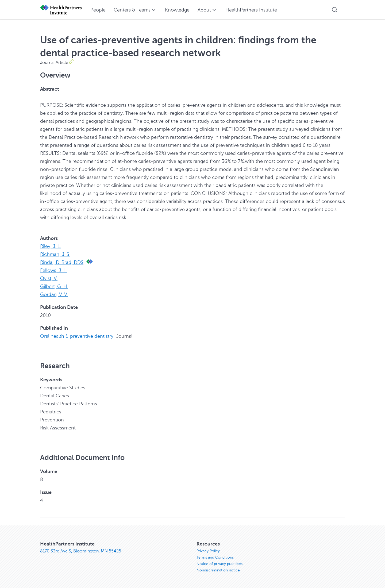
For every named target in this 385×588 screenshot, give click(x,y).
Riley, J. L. (51, 246)
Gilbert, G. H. (54, 286)
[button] (334, 10)
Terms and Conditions (215, 557)
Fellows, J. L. (53, 270)
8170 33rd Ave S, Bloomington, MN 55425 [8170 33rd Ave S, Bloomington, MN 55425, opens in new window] (81, 551)
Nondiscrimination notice (218, 570)
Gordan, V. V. (54, 294)
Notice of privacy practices (220, 564)
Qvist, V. (49, 278)
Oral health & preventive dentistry (77, 336)
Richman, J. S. (55, 254)
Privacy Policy (208, 551)
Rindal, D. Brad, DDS (62, 262)
